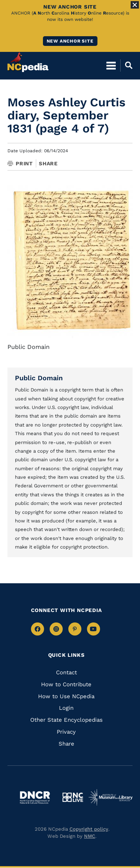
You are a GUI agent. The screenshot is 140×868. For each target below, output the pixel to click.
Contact (66, 672)
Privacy (66, 732)
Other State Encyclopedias (66, 720)
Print (20, 163)
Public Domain (39, 378)
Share (48, 163)
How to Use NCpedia (66, 696)
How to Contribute (66, 684)
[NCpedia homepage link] (28, 62)
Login (66, 708)
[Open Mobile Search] (126, 65)
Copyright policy (89, 829)
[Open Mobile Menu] (111, 65)
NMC (90, 836)
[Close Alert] (135, 5)
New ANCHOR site (70, 41)
